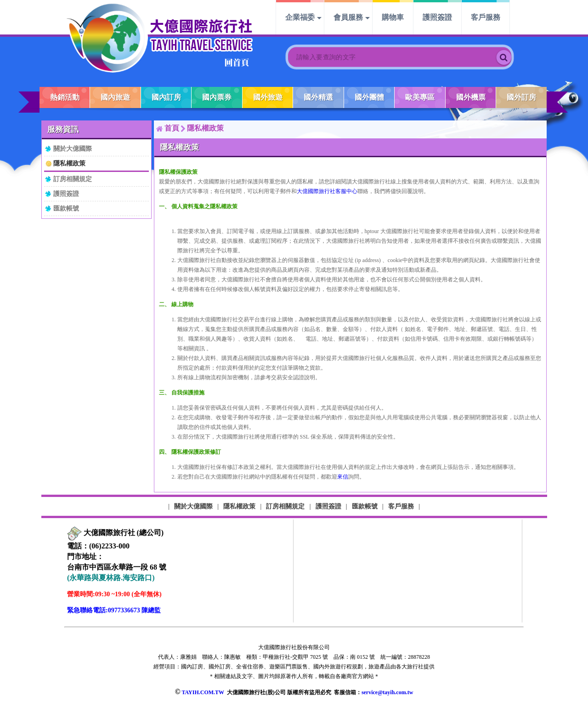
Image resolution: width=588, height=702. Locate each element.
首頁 (172, 128)
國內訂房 (166, 97)
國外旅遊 (268, 97)
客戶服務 (486, 17)
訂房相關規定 (73, 179)
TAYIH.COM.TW (203, 692)
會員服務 (348, 17)
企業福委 (300, 17)
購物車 (393, 17)
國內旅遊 (115, 97)
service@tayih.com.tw (387, 692)
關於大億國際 (73, 148)
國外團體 (369, 97)
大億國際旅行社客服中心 (327, 191)
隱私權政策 (69, 163)
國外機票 (471, 97)
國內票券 (217, 97)
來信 (343, 477)
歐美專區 (420, 97)
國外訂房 (521, 97)
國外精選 (318, 97)
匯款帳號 (66, 208)
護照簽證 (437, 17)
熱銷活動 (65, 97)
